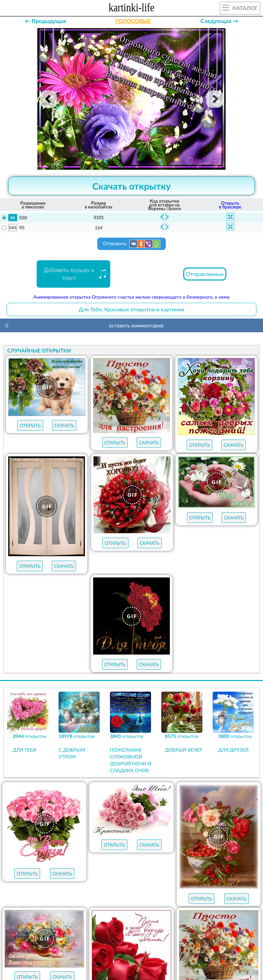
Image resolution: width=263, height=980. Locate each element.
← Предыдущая (45, 21)
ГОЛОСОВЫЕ (133, 21)
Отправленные (205, 274)
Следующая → (220, 21)
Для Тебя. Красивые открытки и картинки (132, 309)
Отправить (131, 244)
